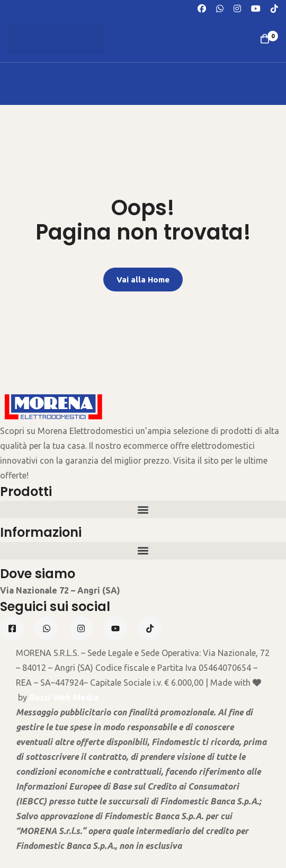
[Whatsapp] (220, 7)
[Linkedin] (115, 628)
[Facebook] (202, 7)
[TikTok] (274, 7)
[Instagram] (237, 7)
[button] (143, 510)
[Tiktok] (150, 628)
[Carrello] (265, 39)
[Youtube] (256, 7)
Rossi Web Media (64, 697)
